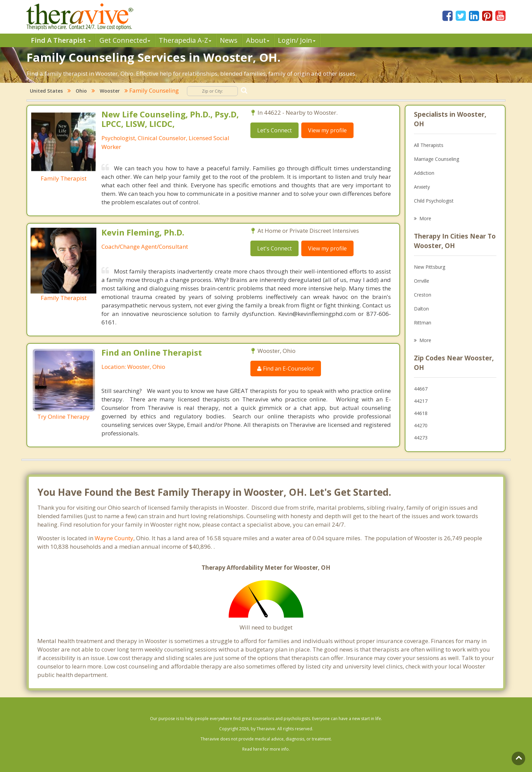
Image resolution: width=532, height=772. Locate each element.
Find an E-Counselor (286, 369)
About (258, 40)
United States (46, 91)
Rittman (423, 323)
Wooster (110, 91)
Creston (423, 295)
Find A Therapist (61, 40)
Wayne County (114, 538)
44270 (421, 425)
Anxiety (422, 187)
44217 (421, 401)
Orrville (422, 281)
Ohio (81, 91)
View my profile (327, 130)
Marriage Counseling (436, 159)
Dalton (421, 309)
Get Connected (125, 40)
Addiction (424, 173)
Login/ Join (297, 40)
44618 (421, 413)
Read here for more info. (266, 749)
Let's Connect (274, 130)
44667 (421, 389)
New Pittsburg (430, 267)
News (229, 40)
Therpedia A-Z (185, 40)
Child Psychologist (434, 201)
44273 (421, 438)
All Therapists (429, 145)
